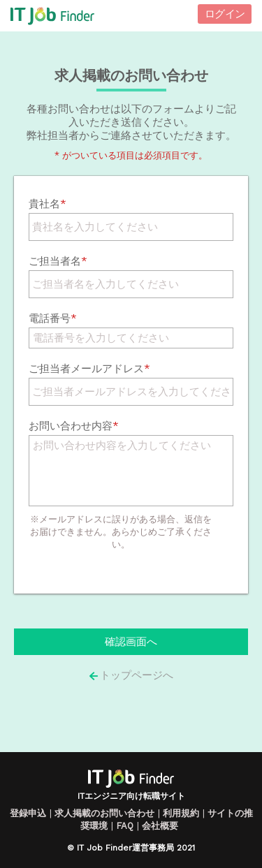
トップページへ (131, 675)
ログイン (225, 14)
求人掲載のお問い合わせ (104, 813)
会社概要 (160, 826)
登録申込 (28, 813)
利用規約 (181, 813)
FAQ (125, 826)
